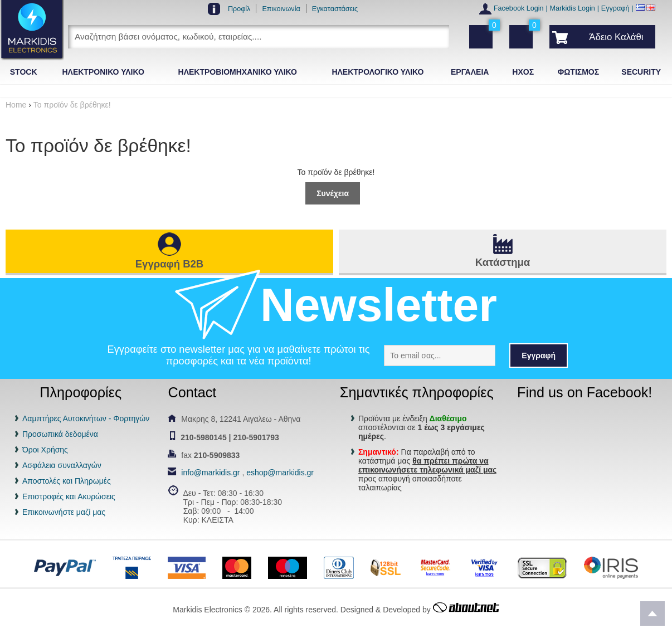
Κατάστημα (503, 262)
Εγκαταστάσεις (335, 9)
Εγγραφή (615, 8)
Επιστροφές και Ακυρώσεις (69, 496)
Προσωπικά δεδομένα (60, 434)
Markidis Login (573, 8)
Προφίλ (239, 9)
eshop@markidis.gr (280, 473)
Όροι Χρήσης (45, 450)
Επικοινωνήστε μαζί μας (64, 512)
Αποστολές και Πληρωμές (67, 481)
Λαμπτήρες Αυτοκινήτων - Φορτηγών (86, 418)
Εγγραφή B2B (169, 264)
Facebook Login (519, 8)
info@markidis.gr (210, 473)
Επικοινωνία (281, 9)
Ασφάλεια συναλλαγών (62, 465)
